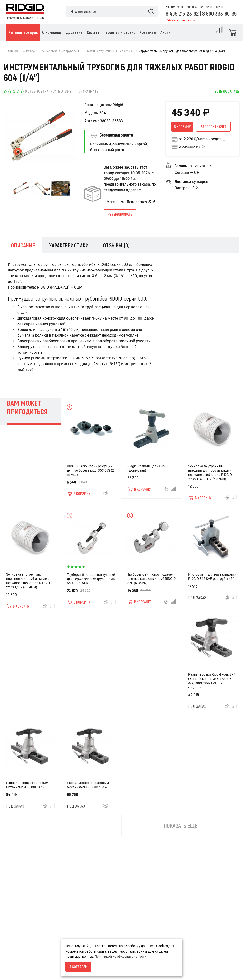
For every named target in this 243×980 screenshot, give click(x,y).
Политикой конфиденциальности (120, 957)
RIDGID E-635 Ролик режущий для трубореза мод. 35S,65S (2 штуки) (90, 473)
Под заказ (197, 601)
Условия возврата (21, 954)
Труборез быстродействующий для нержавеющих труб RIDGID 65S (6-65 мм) (91, 582)
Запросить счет (213, 126)
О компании (16, 962)
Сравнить (88, 91)
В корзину (182, 126)
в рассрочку (189, 146)
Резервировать (120, 214)
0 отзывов (34, 91)
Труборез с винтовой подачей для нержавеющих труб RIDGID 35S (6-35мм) (152, 582)
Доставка (14, 970)
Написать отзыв (58, 91)
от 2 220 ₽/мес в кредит (200, 139)
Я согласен (78, 967)
